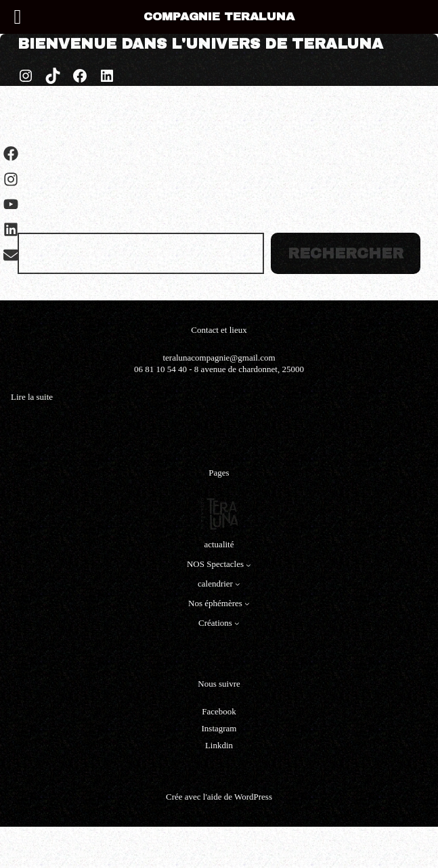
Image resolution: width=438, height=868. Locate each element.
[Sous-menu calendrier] (238, 584)
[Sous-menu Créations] (237, 623)
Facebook (219, 711)
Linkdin (219, 745)
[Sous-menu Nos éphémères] (247, 603)
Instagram (219, 728)
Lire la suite (32, 397)
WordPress (253, 797)
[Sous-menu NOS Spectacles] (248, 565)
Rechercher (346, 254)
